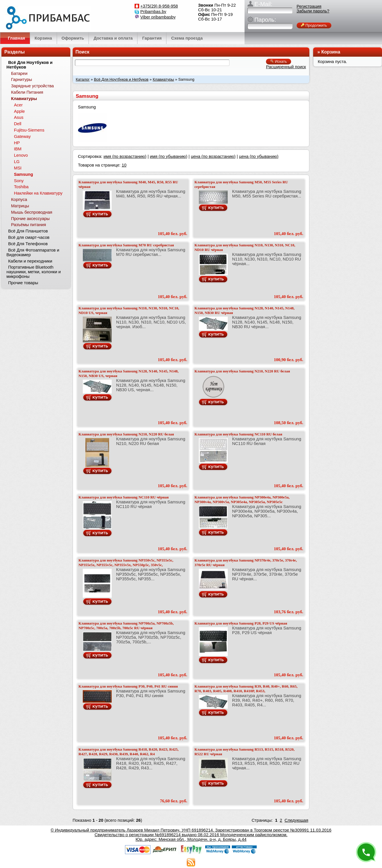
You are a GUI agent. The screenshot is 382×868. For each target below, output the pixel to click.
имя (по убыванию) (169, 156)
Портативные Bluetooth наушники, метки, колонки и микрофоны (34, 272)
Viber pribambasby (158, 17)
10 (124, 165)
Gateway (22, 136)
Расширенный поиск (286, 67)
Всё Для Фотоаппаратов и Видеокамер (33, 252)
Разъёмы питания (29, 225)
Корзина (331, 52)
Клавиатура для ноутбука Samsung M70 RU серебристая (126, 245)
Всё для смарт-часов (29, 237)
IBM (18, 149)
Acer (18, 105)
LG (17, 162)
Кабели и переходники (30, 261)
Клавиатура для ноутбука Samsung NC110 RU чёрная (124, 497)
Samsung (23, 174)
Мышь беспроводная (32, 212)
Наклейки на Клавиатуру (38, 193)
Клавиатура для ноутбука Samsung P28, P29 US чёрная (241, 623)
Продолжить (314, 25)
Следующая (296, 820)
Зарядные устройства (32, 86)
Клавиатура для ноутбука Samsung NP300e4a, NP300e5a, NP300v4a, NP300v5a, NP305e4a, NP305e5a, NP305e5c (242, 499)
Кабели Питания (27, 92)
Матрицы (20, 206)
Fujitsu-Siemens (29, 130)
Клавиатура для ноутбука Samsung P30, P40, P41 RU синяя (128, 686)
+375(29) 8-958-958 (159, 6)
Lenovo (21, 155)
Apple (19, 111)
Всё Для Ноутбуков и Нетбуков (121, 79)
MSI (18, 168)
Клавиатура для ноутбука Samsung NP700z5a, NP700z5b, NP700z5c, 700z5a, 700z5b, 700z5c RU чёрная (126, 626)
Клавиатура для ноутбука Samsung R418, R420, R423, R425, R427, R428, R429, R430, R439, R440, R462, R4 (128, 752)
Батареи (19, 73)
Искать (279, 61)
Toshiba (21, 187)
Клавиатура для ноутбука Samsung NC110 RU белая (238, 434)
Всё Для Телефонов (28, 244)
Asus (19, 117)
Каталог (83, 79)
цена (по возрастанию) (213, 156)
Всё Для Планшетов (28, 231)
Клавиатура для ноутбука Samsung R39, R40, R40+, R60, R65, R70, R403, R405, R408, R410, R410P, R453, (246, 689)
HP (17, 143)
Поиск (82, 52)
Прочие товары (23, 283)
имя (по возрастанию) (125, 156)
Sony (19, 181)
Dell (18, 124)
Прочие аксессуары (30, 219)
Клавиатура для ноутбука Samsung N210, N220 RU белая (242, 371)
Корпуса (19, 200)
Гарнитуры (21, 80)
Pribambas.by (153, 12)
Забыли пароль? (313, 11)
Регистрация (309, 6)
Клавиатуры (164, 79)
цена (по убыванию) (259, 156)
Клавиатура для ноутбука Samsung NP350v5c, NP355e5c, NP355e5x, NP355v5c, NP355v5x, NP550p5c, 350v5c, (126, 563)
